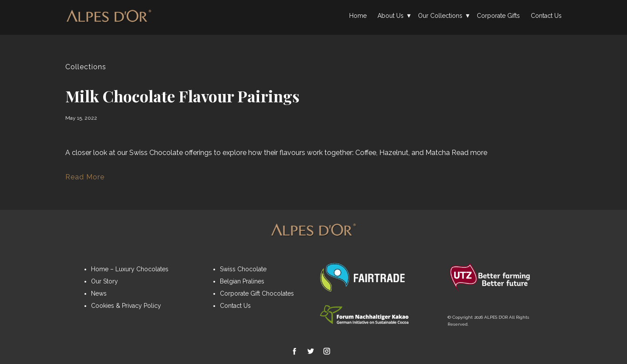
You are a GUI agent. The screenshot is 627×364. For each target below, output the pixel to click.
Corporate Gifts (498, 16)
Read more (469, 153)
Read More (85, 177)
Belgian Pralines (242, 281)
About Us (391, 16)
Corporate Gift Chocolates (257, 293)
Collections (86, 67)
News (99, 293)
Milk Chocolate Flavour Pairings (182, 96)
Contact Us (546, 16)
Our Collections (440, 16)
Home (358, 16)
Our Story (104, 281)
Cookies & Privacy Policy (126, 306)
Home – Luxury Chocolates (130, 269)
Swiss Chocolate (243, 269)
